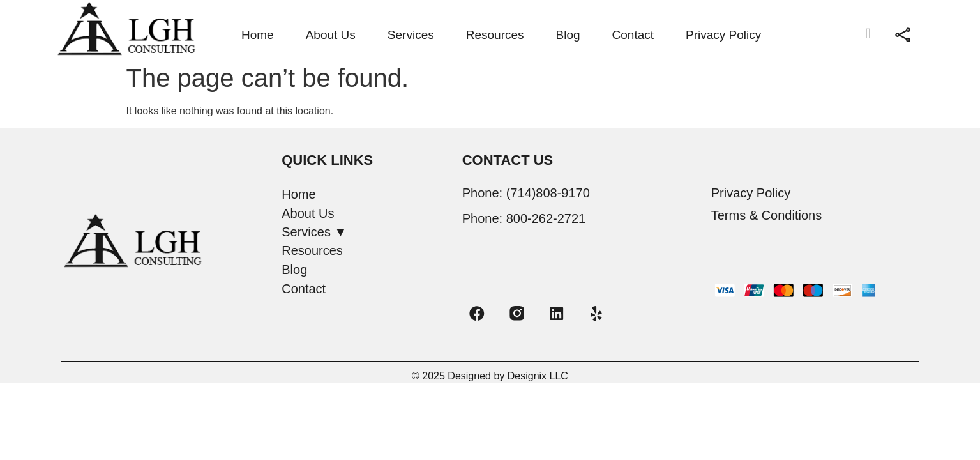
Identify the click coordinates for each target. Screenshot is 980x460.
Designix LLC (538, 377)
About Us (331, 35)
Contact (633, 35)
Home (258, 35)
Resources (495, 35)
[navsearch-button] (868, 35)
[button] (365, 232)
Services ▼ (314, 232)
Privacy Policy (723, 35)
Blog (568, 35)
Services (411, 35)
